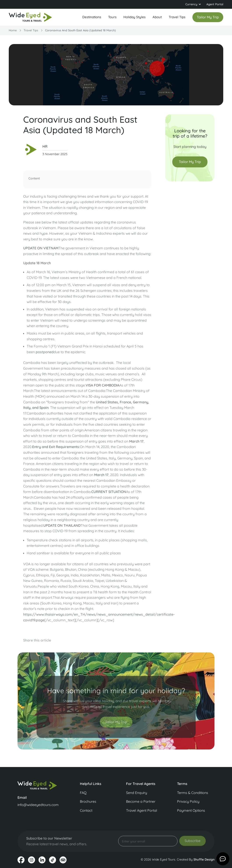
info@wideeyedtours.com (38, 805)
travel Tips (31, 30)
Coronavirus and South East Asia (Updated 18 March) (80, 30)
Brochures (88, 801)
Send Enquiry (137, 793)
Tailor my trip (208, 17)
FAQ (83, 793)
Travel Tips (177, 17)
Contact (86, 810)
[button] (193, 4)
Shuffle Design (204, 859)
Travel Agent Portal (142, 810)
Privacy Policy (188, 801)
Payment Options (191, 810)
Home (13, 30)
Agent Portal (215, 4)
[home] (31, 17)
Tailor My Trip (190, 162)
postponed (45, 354)
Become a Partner (141, 801)
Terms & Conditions (193, 793)
